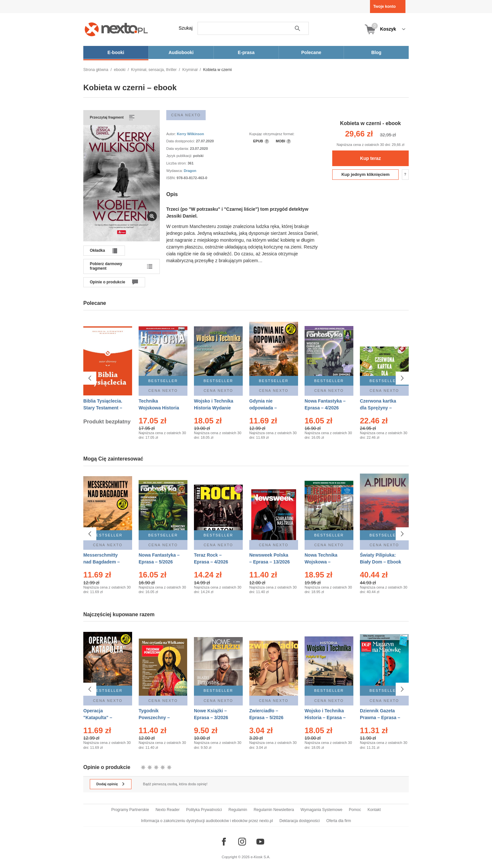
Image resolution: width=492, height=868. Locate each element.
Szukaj (186, 28)
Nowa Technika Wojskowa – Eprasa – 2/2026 (322, 562)
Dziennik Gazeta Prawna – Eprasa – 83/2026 (380, 718)
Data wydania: (178, 149)
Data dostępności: (181, 141)
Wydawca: (175, 171)
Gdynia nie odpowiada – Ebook (263, 408)
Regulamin (238, 810)
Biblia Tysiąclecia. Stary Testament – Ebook (103, 408)
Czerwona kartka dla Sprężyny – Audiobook (378, 408)
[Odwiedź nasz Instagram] (242, 842)
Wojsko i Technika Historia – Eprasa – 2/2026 (325, 718)
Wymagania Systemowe (321, 810)
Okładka (97, 250)
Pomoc (355, 810)
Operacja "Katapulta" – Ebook (98, 718)
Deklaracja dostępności (300, 821)
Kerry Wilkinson (190, 134)
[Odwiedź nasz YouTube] (260, 842)
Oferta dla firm (339, 821)
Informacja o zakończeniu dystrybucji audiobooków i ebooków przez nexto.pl (207, 821)
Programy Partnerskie (130, 810)
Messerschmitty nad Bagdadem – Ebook (102, 562)
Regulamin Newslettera (274, 810)
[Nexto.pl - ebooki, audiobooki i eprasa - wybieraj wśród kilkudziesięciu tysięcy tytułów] (116, 29)
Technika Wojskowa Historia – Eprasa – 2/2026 (159, 408)
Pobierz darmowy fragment (106, 266)
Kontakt (374, 810)
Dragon (190, 171)
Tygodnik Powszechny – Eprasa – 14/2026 (157, 718)
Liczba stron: (177, 163)
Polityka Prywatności (204, 810)
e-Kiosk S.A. (260, 857)
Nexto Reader (168, 810)
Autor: (171, 134)
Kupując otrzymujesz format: (272, 134)
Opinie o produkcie (108, 282)
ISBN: (171, 178)
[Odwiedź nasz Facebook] (224, 842)
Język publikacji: (180, 156)
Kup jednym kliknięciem (365, 174)
